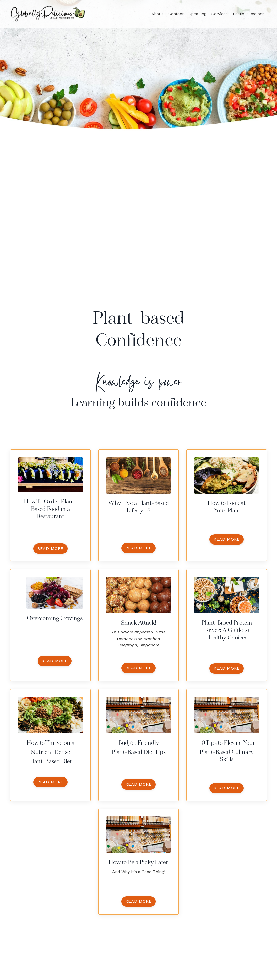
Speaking (198, 14)
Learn (239, 14)
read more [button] (50, 548)
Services (220, 14)
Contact (176, 14)
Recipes (257, 14)
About (157, 14)
